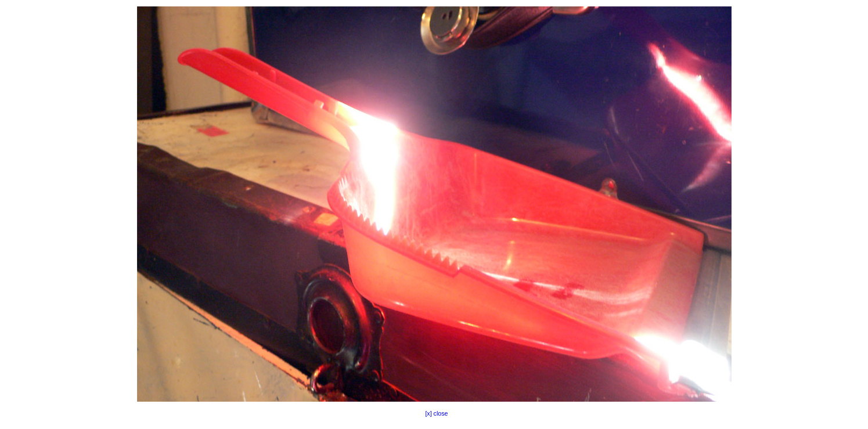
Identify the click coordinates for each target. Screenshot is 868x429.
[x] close (434, 413)
